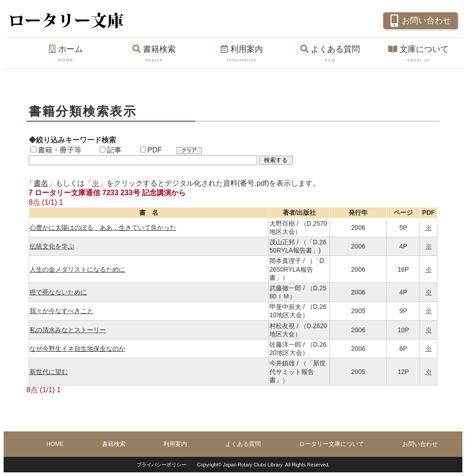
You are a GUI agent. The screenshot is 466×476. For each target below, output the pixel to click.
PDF (151, 150)
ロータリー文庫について (332, 444)
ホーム (66, 54)
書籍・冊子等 (56, 150)
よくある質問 (330, 54)
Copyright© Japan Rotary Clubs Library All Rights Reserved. (263, 465)
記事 (111, 150)
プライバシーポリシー (162, 465)
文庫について (418, 54)
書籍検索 (154, 54)
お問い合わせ (419, 20)
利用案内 (242, 54)
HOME (55, 444)
